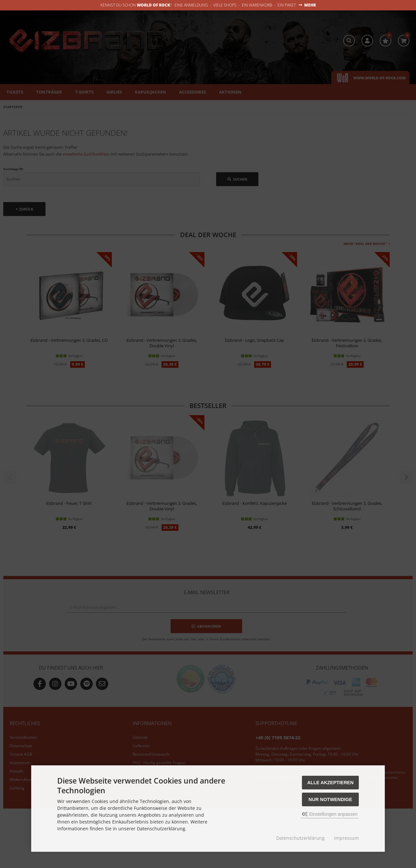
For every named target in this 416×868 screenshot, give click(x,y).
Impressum (346, 838)
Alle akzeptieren (330, 783)
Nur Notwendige (330, 799)
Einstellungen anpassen (330, 814)
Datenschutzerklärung (300, 838)
